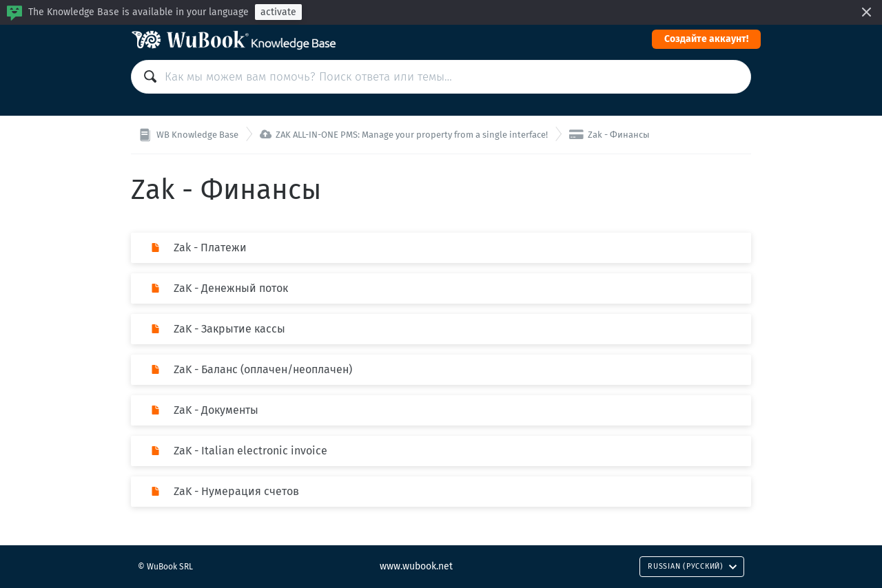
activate (278, 12)
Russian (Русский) (693, 566)
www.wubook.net (416, 566)
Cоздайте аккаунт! (706, 39)
